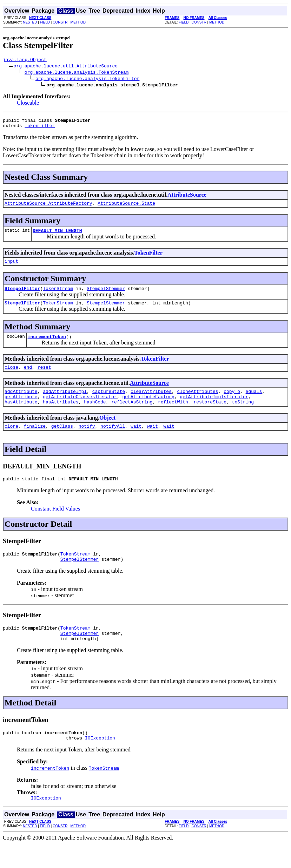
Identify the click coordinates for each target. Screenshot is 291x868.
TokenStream (58, 296)
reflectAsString (132, 415)
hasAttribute (21, 415)
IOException (100, 761)
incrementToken (47, 346)
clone (11, 441)
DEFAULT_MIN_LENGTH (57, 236)
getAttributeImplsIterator (214, 409)
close (11, 377)
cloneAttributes (197, 403)
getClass (62, 441)
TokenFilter (40, 129)
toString (243, 415)
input (11, 267)
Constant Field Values (55, 524)
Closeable (28, 104)
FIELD (45, 22)
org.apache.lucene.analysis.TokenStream (77, 73)
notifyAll (113, 441)
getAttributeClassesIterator (80, 409)
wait (136, 441)
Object (107, 431)
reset (44, 377)
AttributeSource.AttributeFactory (48, 207)
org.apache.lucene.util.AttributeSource (66, 67)
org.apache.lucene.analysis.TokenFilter (87, 79)
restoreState (210, 415)
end (28, 377)
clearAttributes (151, 403)
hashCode (95, 415)
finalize (35, 441)
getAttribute (21, 409)
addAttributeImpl (65, 403)
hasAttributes (61, 415)
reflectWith (173, 415)
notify (87, 441)
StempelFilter (22, 296)
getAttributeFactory (148, 409)
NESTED (30, 22)
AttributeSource (187, 198)
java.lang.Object (25, 60)
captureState (109, 403)
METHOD (78, 22)
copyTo (232, 403)
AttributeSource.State (126, 207)
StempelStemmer (106, 296)
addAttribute (21, 403)
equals (254, 403)
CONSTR (60, 22)
